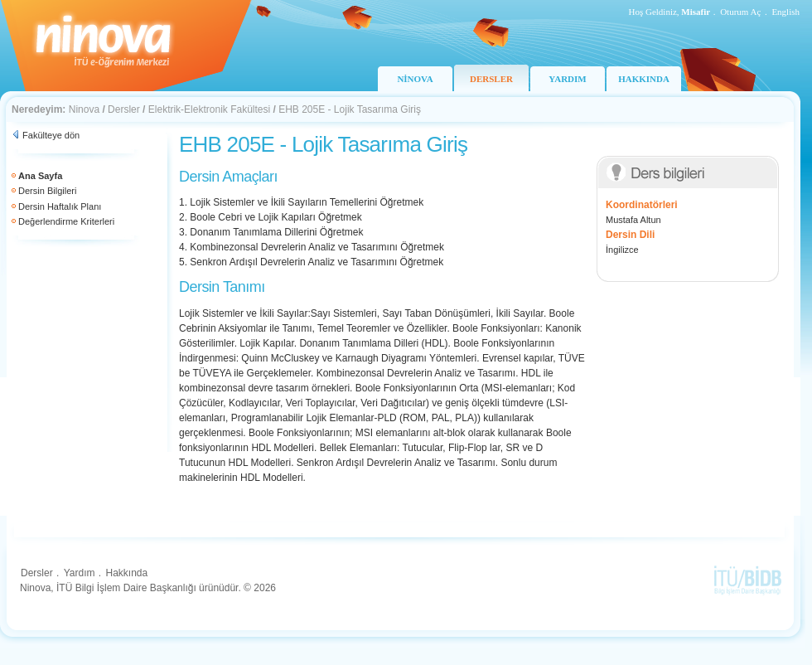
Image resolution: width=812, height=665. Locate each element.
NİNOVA (415, 79)
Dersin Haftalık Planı (60, 206)
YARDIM (567, 79)
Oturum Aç (740, 12)
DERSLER (491, 79)
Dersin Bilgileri (47, 191)
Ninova (84, 109)
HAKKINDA (644, 79)
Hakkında (126, 573)
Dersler (124, 109)
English (785, 12)
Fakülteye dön (51, 135)
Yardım (80, 573)
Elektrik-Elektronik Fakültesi (209, 109)
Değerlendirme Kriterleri (66, 221)
